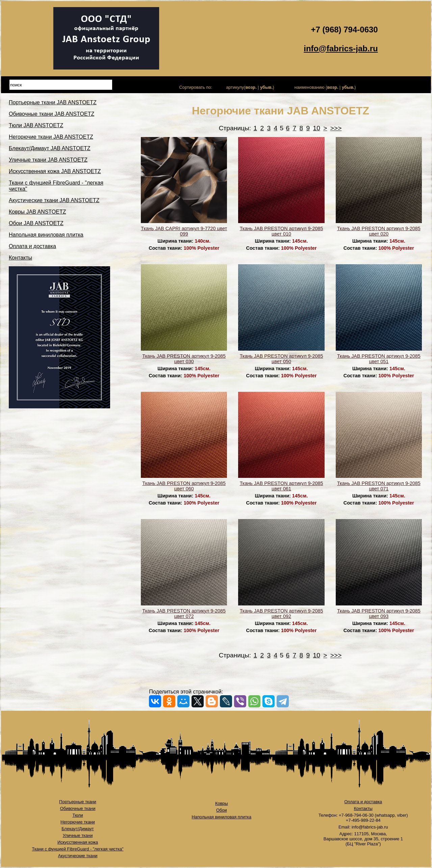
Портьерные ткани (78, 802)
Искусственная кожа (78, 842)
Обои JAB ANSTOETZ (36, 223)
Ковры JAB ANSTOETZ (37, 212)
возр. (251, 87)
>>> (336, 128)
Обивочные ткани (78, 808)
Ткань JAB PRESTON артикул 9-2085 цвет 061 (282, 486)
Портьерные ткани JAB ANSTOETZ (53, 102)
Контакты (20, 258)
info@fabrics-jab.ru (341, 48)
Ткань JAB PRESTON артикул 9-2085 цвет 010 (282, 231)
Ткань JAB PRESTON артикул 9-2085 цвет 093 (379, 614)
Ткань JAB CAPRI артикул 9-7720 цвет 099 (184, 231)
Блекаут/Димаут (78, 829)
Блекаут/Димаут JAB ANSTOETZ (50, 148)
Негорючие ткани (78, 822)
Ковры (222, 803)
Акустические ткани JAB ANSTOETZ (54, 200)
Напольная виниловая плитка (46, 235)
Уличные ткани (78, 835)
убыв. (266, 87)
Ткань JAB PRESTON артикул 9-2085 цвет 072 (184, 614)
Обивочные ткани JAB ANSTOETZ (52, 114)
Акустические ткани (78, 856)
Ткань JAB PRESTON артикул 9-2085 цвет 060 (184, 486)
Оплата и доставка (32, 246)
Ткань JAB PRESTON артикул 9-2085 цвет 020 (379, 231)
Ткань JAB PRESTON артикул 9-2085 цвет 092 (282, 614)
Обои (222, 810)
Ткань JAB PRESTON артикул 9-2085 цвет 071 (379, 486)
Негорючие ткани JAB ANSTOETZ (51, 137)
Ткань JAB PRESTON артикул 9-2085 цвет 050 (282, 359)
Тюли (78, 815)
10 (317, 128)
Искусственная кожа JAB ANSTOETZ (55, 171)
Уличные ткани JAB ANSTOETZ (48, 160)
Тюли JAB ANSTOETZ (36, 125)
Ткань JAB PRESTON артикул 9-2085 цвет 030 (184, 359)
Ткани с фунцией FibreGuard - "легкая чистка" (78, 849)
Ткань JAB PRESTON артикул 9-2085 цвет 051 (379, 359)
